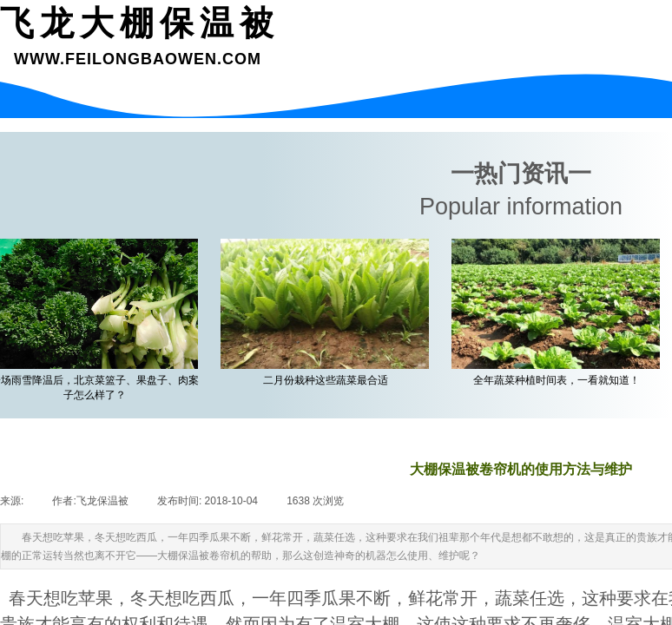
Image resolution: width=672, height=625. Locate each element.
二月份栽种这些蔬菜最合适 (327, 380)
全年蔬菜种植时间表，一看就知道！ (558, 380)
